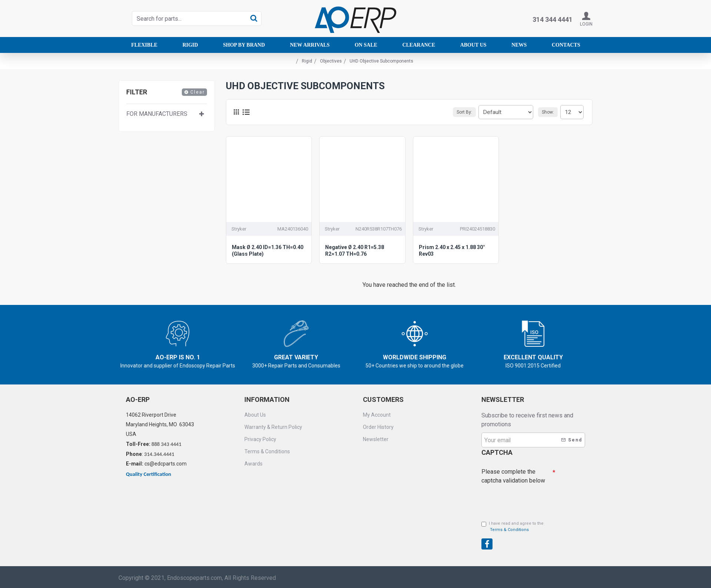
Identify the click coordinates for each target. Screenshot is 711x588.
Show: (550, 112)
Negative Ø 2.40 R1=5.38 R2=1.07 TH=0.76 (355, 251)
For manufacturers (157, 114)
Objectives (331, 61)
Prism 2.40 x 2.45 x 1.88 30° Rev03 (452, 251)
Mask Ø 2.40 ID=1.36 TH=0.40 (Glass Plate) (268, 251)
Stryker (239, 229)
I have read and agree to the (513, 527)
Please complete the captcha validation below (513, 474)
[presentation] (533, 498)
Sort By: (471, 112)
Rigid (307, 61)
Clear (198, 92)
